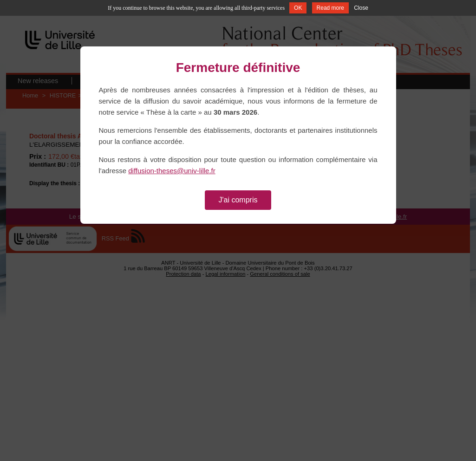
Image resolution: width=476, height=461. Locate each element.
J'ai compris (238, 200)
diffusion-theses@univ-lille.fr (172, 171)
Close (361, 8)
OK (298, 8)
